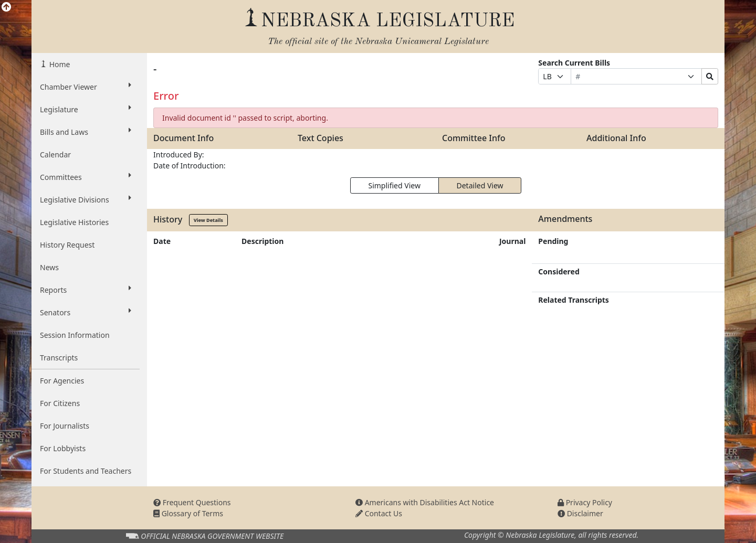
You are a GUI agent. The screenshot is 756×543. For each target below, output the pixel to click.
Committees (86, 177)
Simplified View (394, 185)
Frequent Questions (192, 502)
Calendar (55, 155)
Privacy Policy (585, 502)
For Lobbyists (63, 448)
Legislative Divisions (86, 199)
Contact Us (379, 513)
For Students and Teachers (86, 471)
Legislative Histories (74, 222)
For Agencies (62, 381)
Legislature (86, 109)
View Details (208, 220)
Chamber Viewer (86, 87)
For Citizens (60, 403)
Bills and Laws (86, 132)
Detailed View (480, 185)
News (49, 267)
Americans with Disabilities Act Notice (425, 502)
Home (59, 64)
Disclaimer (580, 513)
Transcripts (59, 358)
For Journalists (65, 426)
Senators (86, 312)
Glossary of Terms (188, 513)
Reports (86, 290)
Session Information (75, 335)
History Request (67, 245)
